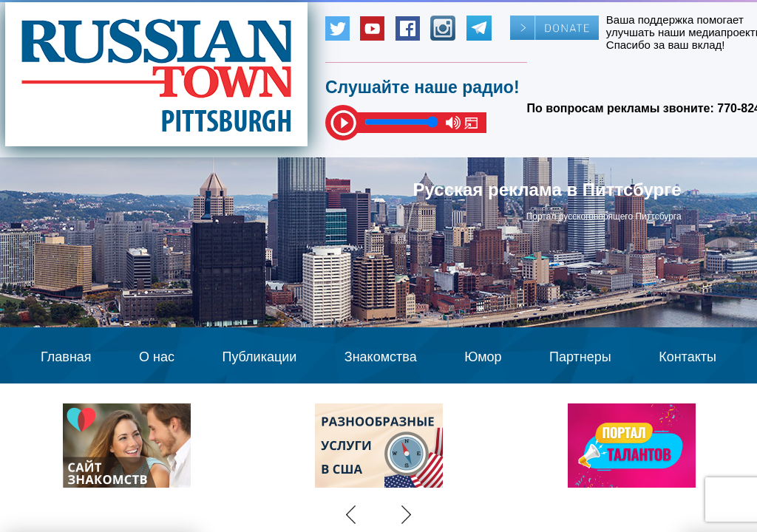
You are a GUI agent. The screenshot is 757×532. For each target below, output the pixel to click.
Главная (66, 357)
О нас (157, 357)
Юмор (483, 357)
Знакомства (381, 357)
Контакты (688, 357)
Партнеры (580, 357)
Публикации (259, 357)
